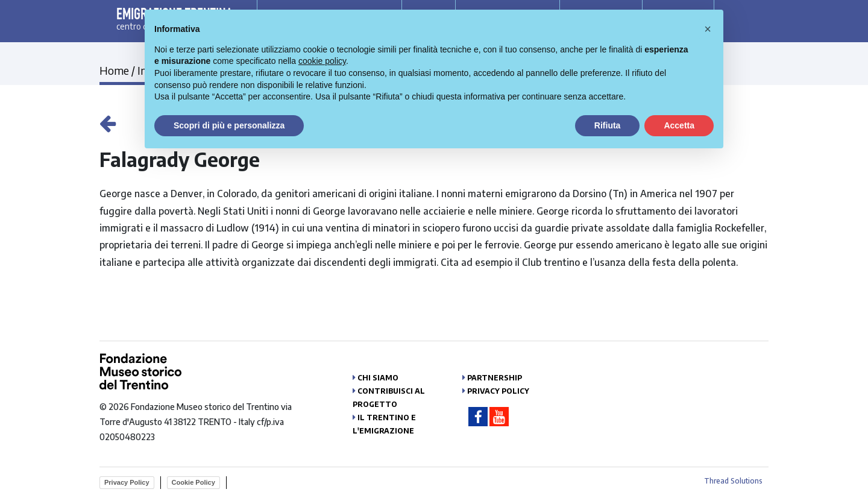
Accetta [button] (679, 125)
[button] (708, 29)
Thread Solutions (733, 481)
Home (114, 70)
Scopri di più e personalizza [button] (229, 125)
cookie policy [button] (322, 61)
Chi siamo (378, 378)
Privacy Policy (498, 391)
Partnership (495, 378)
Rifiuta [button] (608, 125)
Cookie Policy (193, 482)
